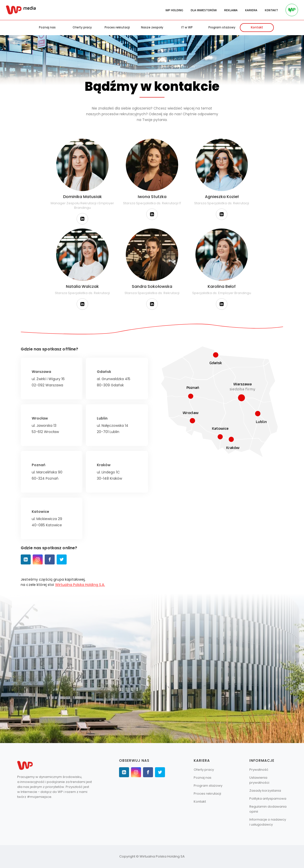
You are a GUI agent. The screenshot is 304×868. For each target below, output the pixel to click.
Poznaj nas (47, 27)
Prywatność (259, 770)
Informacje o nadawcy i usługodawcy (268, 822)
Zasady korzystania (265, 791)
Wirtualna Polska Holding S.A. (80, 585)
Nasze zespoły (152, 27)
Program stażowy (222, 27)
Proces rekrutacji (117, 27)
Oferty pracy (82, 27)
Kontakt (257, 27)
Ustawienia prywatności (259, 780)
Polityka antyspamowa (268, 799)
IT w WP (187, 27)
